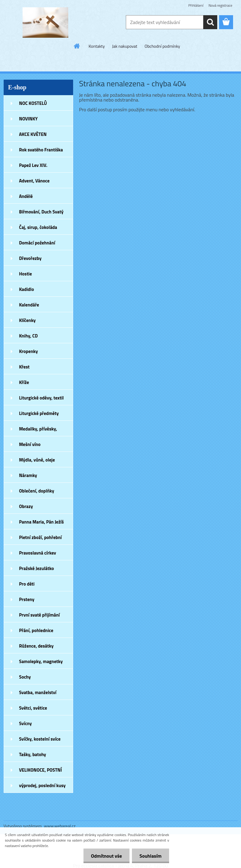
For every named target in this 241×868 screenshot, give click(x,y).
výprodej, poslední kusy (43, 785)
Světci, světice (33, 708)
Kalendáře (29, 305)
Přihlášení (196, 5)
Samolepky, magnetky (41, 661)
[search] (210, 22)
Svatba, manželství (38, 692)
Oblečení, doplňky (37, 491)
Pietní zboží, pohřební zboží (41, 539)
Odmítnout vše (106, 856)
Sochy (25, 677)
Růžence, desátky (36, 646)
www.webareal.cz (60, 826)
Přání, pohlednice (36, 630)
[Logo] (46, 22)
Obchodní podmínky (163, 46)
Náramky (28, 475)
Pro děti (27, 584)
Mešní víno (30, 444)
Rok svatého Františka (41, 150)
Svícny (26, 723)
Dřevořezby (30, 258)
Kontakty (97, 46)
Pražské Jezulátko (37, 568)
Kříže (24, 382)
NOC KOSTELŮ (33, 103)
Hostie (26, 274)
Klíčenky (28, 320)
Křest (25, 367)
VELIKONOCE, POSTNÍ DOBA (41, 772)
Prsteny (27, 599)
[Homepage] (77, 46)
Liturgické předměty (39, 413)
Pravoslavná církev (38, 553)
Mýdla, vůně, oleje (37, 460)
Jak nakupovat (125, 46)
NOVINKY (28, 119)
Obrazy (26, 506)
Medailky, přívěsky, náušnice (38, 431)
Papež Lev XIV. (33, 165)
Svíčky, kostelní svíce (40, 739)
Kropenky (29, 351)
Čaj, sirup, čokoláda (38, 227)
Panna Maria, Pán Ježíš (42, 522)
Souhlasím (150, 856)
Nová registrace (220, 5)
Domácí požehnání (37, 243)
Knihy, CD (28, 336)
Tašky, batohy (33, 754)
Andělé (26, 196)
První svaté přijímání (40, 615)
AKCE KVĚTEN (33, 134)
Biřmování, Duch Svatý (41, 212)
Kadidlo (27, 289)
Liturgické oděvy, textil (42, 398)
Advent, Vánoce (34, 181)
